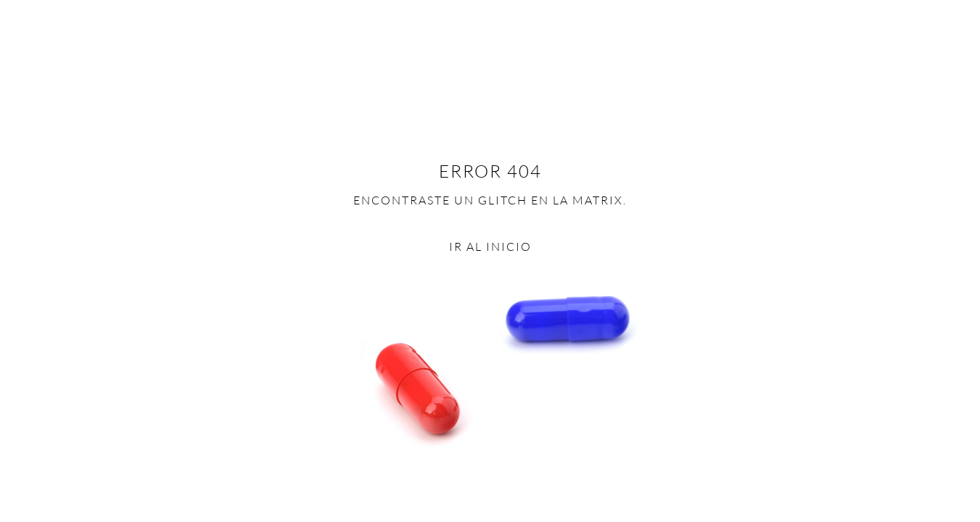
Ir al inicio (490, 246)
